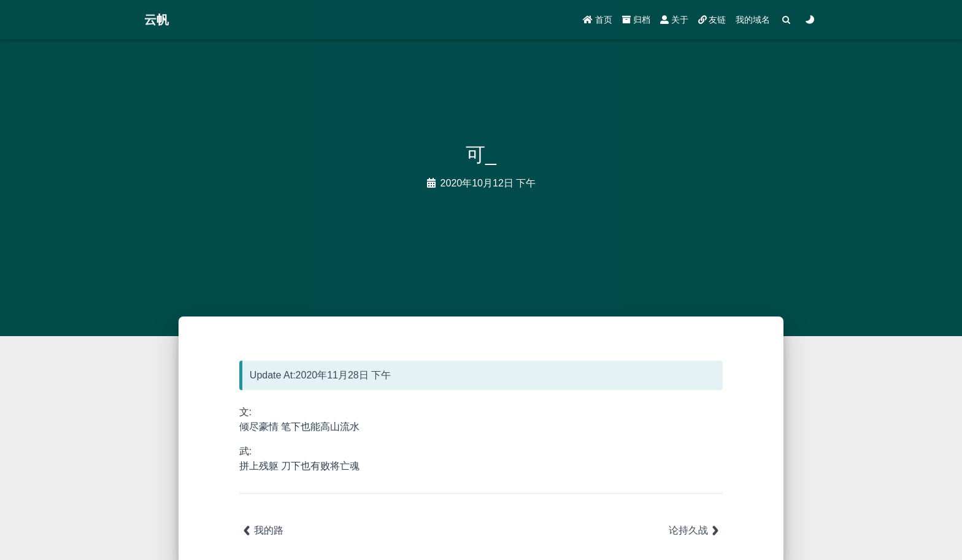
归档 (636, 20)
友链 (712, 20)
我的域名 (753, 20)
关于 (674, 20)
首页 (598, 20)
